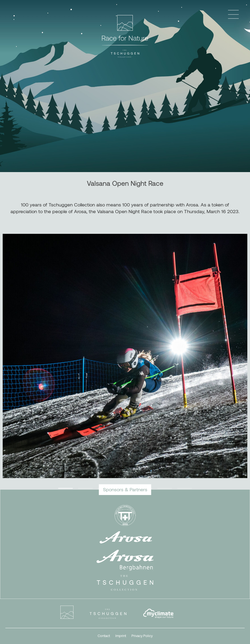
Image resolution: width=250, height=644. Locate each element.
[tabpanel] (125, 356)
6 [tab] (165, 488)
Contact (104, 636)
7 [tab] (185, 488)
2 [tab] (85, 488)
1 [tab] (65, 488)
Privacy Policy (142, 636)
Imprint (121, 636)
